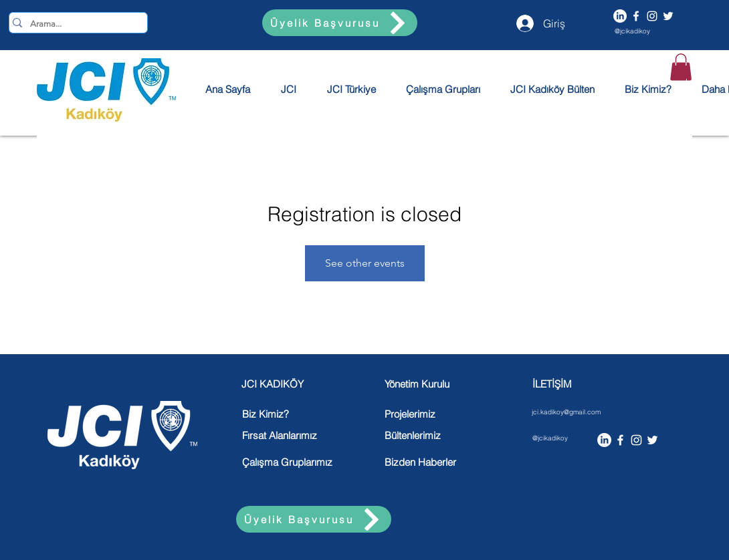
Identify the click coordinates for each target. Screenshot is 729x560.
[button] (681, 67)
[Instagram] (652, 16)
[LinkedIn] (620, 16)
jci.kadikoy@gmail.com (566, 412)
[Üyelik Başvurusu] (340, 23)
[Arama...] (75, 24)
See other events (365, 263)
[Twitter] (668, 16)
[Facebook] (636, 16)
